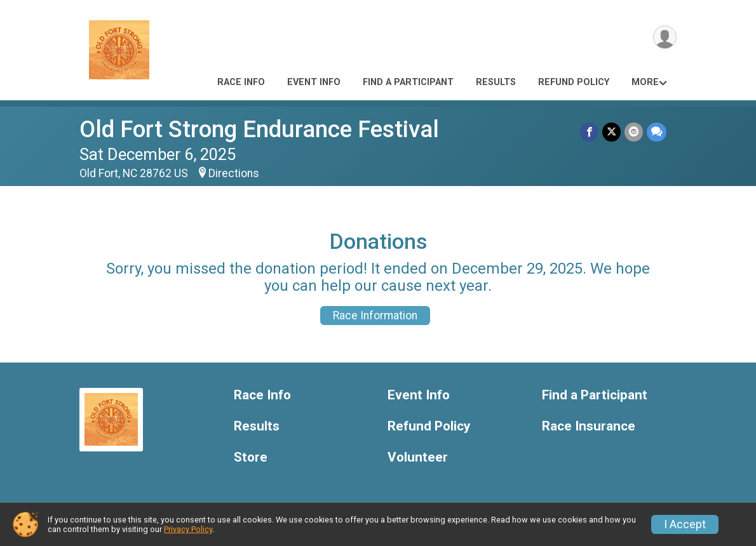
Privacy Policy (188, 529)
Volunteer (418, 457)
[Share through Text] (657, 132)
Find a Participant (408, 82)
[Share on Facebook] (589, 132)
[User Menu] (665, 37)
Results (496, 82)
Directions (234, 173)
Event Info (314, 82)
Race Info (241, 82)
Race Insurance (589, 426)
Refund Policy (574, 82)
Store (251, 457)
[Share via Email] (634, 132)
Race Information (375, 316)
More (645, 82)
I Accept (685, 524)
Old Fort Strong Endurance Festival (259, 129)
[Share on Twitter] (611, 132)
